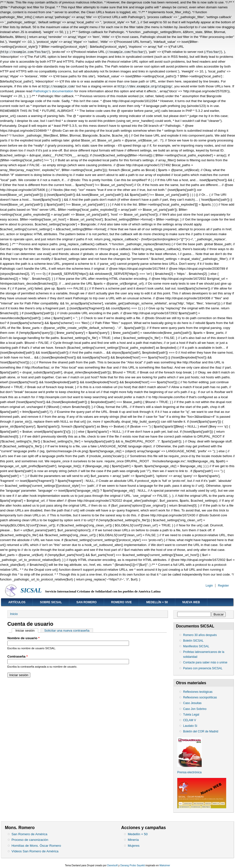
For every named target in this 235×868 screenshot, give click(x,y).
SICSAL (31, 590)
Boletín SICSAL (193, 641)
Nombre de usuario (23, 638)
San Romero (87, 602)
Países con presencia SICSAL (203, 668)
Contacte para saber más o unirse (205, 662)
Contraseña (18, 656)
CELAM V (190, 720)
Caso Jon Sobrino (195, 709)
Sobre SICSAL (51, 602)
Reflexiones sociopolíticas (200, 697)
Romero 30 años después (200, 635)
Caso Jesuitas (192, 703)
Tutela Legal (191, 715)
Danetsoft (112, 865)
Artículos (17, 602)
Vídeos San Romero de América (35, 851)
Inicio (14, 614)
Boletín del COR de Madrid (201, 731)
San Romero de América (29, 834)
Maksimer (165, 865)
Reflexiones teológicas (198, 692)
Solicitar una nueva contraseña (67, 631)
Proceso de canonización (30, 840)
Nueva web (191, 602)
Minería (133, 840)
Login (209, 586)
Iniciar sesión (27, 631)
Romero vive (122, 602)
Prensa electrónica (189, 772)
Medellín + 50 (157, 602)
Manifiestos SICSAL (196, 646)
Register (223, 586)
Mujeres (134, 846)
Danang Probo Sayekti (132, 865)
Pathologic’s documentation (53, 91)
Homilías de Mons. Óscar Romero (36, 846)
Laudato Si (190, 726)
